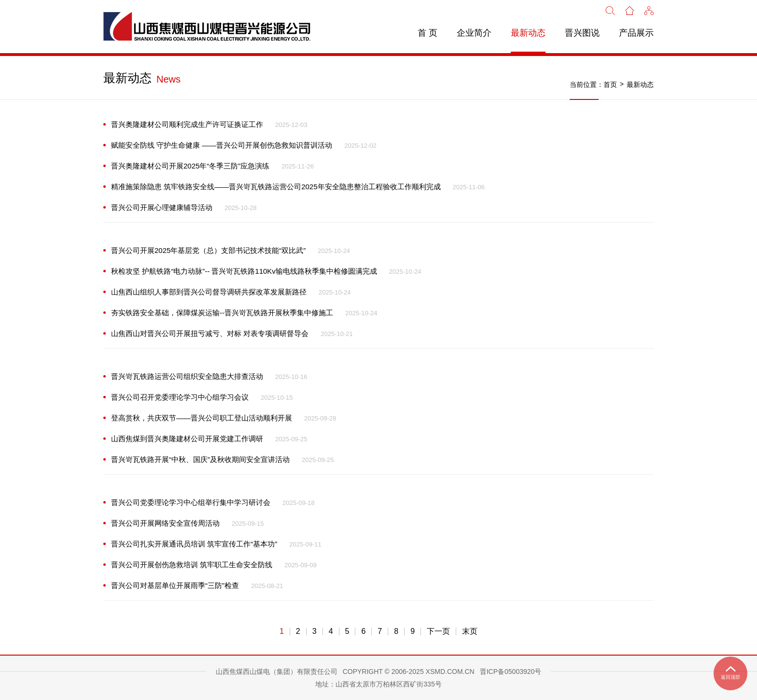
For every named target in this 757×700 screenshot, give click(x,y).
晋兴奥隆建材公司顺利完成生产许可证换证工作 (187, 124)
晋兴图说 (582, 33)
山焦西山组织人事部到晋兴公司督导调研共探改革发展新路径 (209, 292)
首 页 (428, 33)
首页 (610, 84)
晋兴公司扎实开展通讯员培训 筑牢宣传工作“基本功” (194, 544)
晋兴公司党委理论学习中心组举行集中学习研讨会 (191, 502)
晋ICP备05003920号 (511, 672)
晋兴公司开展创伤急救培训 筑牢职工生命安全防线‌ (192, 565)
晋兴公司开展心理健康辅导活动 (162, 207)
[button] (649, 10)
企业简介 (474, 33)
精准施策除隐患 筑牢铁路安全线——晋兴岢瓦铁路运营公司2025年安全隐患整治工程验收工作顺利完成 (276, 187)
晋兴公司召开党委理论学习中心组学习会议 (180, 397)
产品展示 (636, 33)
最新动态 (528, 33)
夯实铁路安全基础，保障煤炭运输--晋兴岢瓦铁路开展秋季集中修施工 (222, 313)
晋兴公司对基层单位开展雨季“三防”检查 (175, 585)
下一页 (438, 631)
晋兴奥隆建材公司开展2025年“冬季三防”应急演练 (190, 166)
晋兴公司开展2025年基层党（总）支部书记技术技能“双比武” (208, 250)
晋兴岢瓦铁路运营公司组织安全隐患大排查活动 (187, 376)
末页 (470, 631)
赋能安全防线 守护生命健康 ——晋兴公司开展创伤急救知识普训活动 (222, 145)
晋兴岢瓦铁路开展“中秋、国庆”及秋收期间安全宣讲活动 (200, 459)
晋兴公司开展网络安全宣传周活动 (165, 523)
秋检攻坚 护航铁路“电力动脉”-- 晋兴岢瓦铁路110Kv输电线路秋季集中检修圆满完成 (244, 271)
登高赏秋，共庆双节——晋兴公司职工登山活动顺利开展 (202, 418)
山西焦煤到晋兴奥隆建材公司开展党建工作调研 (187, 439)
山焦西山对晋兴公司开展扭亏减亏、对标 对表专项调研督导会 (210, 333)
